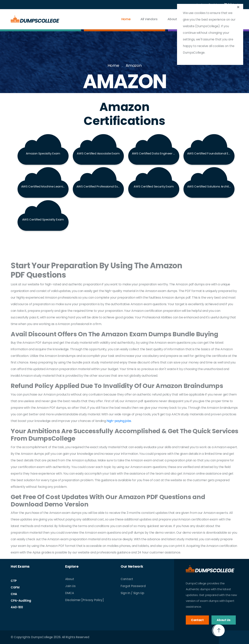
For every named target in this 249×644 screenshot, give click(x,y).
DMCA (70, 593)
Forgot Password (133, 586)
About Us (174, 19)
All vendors (149, 19)
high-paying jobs (119, 421)
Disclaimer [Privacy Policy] (84, 600)
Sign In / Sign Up (132, 593)
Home (126, 19)
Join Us (70, 586)
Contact (127, 579)
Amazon (134, 65)
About (70, 579)
